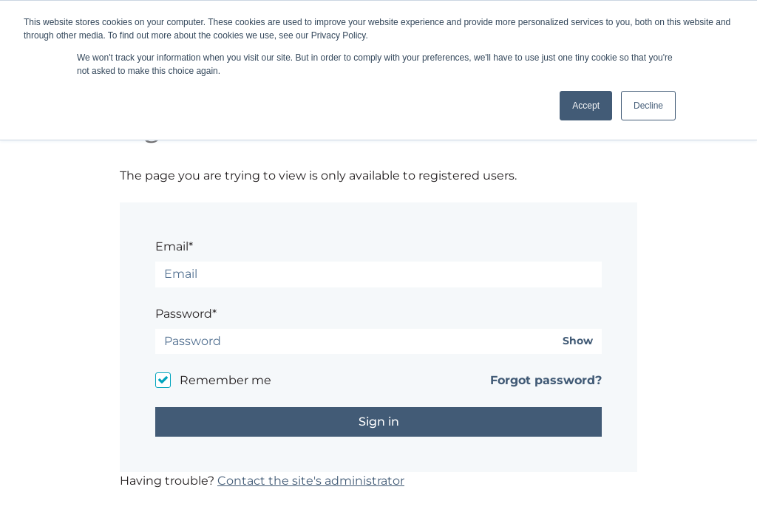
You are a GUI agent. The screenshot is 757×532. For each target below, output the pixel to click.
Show (578, 341)
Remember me (225, 380)
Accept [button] (586, 106)
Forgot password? (546, 380)
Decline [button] (648, 106)
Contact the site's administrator (311, 481)
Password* (186, 314)
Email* (174, 246)
